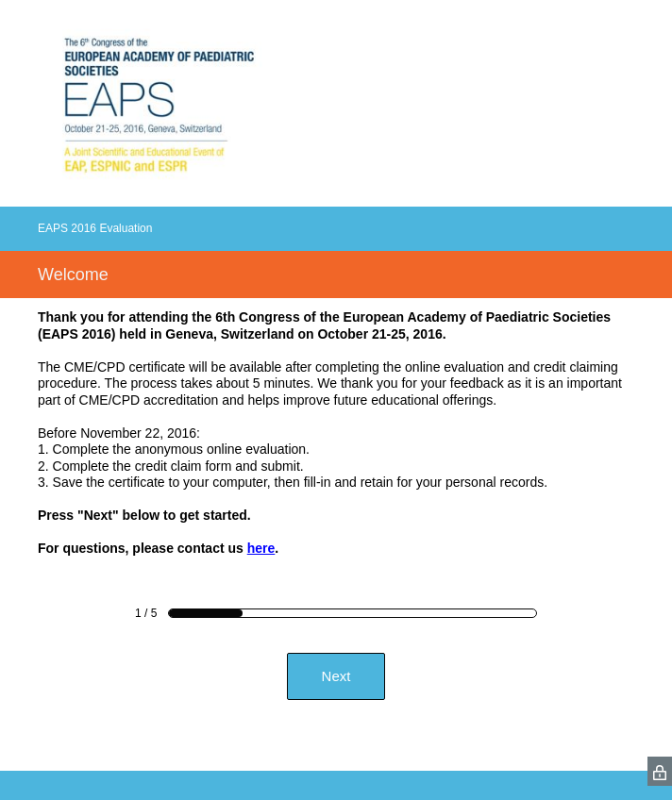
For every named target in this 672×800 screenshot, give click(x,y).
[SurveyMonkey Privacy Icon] (660, 771)
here (261, 548)
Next (336, 676)
